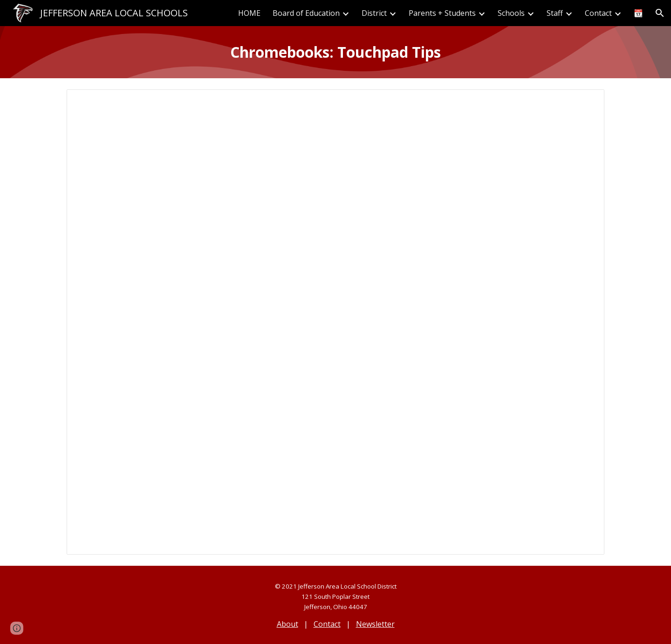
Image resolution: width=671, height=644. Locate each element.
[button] (660, 13)
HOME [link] (249, 13)
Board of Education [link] (306, 13)
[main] (335, 52)
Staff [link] (555, 13)
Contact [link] (598, 13)
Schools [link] (511, 13)
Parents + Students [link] (442, 13)
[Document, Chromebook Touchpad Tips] (335, 322)
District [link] (374, 13)
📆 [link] (638, 13)
